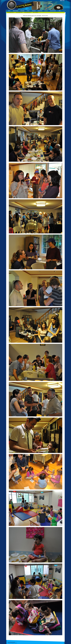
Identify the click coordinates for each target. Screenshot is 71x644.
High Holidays (16, 11)
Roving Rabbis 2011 (28, 12)
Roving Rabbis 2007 (11, 12)
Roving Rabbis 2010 (19, 12)
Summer (46, 11)
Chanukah (22, 11)
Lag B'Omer (40, 11)
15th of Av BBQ (35, 12)
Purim (28, 11)
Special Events (53, 11)
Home (9, 11)
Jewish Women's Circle (11, 642)
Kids (60, 11)
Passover (34, 11)
